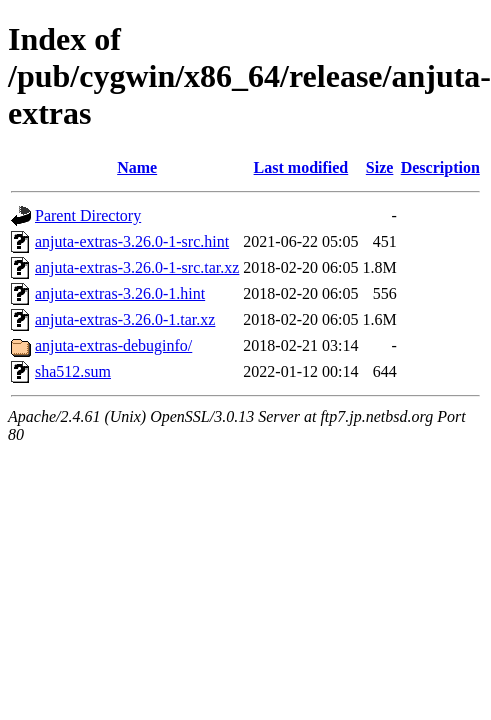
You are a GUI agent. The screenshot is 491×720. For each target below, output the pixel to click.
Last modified (301, 167)
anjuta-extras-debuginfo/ (113, 345)
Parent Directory (88, 215)
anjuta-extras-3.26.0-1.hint (120, 293)
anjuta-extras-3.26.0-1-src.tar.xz (137, 267)
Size (380, 167)
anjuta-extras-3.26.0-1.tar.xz (125, 319)
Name (137, 167)
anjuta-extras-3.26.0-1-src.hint (132, 241)
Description (440, 167)
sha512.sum (73, 371)
